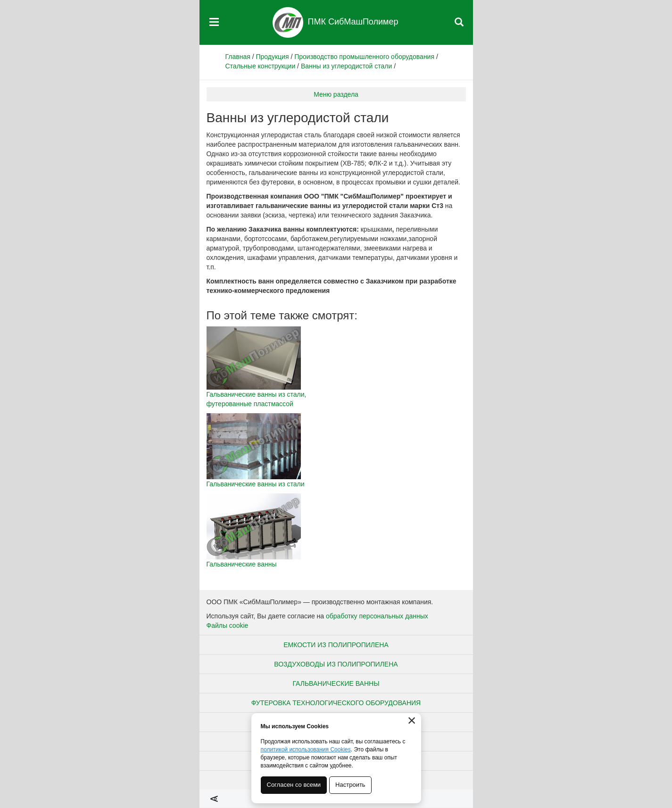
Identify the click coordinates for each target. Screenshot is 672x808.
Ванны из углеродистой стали (346, 66)
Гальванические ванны (336, 683)
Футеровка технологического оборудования (336, 703)
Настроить (350, 785)
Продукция (272, 57)
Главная (238, 57)
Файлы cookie (228, 625)
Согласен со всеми (294, 785)
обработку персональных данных (377, 616)
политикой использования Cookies (306, 750)
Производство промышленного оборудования (364, 57)
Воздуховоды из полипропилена (336, 664)
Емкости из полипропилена (336, 645)
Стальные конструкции (261, 66)
